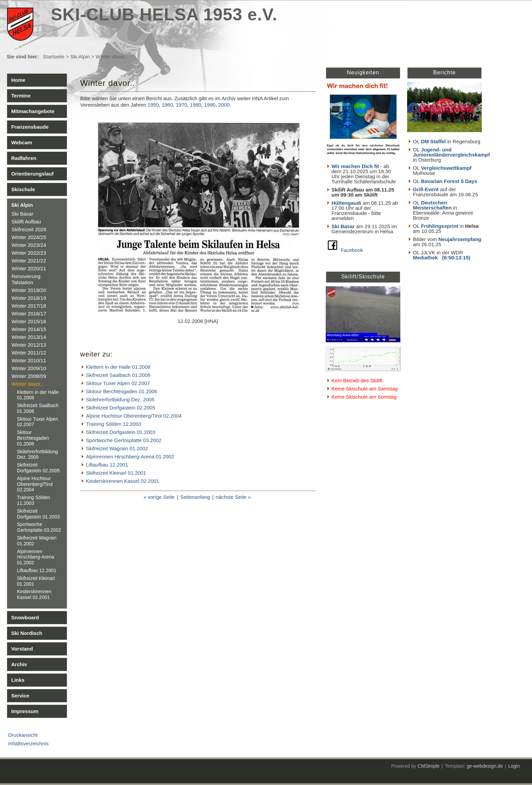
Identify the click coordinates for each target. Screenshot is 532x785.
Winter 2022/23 (29, 253)
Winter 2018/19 (29, 298)
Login (514, 766)
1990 (210, 105)
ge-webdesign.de (485, 766)
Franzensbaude (30, 127)
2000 (224, 105)
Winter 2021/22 (29, 261)
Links (18, 680)
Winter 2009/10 (29, 368)
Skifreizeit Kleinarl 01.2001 (116, 473)
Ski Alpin (80, 57)
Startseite (54, 57)
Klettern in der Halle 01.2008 (118, 367)
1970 (181, 105)
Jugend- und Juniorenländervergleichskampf (451, 152)
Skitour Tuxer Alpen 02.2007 (118, 383)
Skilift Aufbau (26, 222)
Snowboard (25, 617)
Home (18, 80)
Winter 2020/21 (29, 268)
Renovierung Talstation (26, 279)
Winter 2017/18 (29, 306)
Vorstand (22, 649)
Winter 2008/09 (29, 376)
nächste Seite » (233, 497)
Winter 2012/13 (29, 345)
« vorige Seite (159, 497)
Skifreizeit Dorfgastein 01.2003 (38, 514)
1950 (153, 105)
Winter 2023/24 (29, 245)
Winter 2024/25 (29, 237)
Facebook (352, 250)
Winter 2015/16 (29, 321)
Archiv (19, 664)
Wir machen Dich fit (355, 166)
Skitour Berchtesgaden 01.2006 (33, 438)
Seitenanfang (195, 497)
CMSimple (429, 766)
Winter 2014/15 (29, 329)
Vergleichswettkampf (446, 168)
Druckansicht (23, 735)
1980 (196, 105)
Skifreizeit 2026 (29, 229)
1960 (167, 105)
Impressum (25, 711)
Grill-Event (426, 189)
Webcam (22, 142)
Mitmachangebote (33, 111)
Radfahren (24, 158)
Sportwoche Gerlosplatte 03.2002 (39, 527)
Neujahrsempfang (460, 239)
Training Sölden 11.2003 (34, 500)
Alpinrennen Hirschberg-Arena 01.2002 (36, 557)
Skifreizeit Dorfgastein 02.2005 (38, 468)
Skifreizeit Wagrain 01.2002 (117, 448)
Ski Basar (22, 214)
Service (20, 696)
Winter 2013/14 (29, 337)
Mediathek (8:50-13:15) (442, 258)
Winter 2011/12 (29, 353)
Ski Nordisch (27, 633)
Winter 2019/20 (29, 290)
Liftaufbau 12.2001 (37, 570)
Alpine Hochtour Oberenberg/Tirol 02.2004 (35, 484)
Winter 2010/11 (29, 360)
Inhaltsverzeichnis (28, 743)
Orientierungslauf (32, 174)
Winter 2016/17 (29, 314)
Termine (21, 96)
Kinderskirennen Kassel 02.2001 (34, 594)
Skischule (23, 189)
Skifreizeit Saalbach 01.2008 (118, 375)
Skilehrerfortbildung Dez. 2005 (37, 454)
